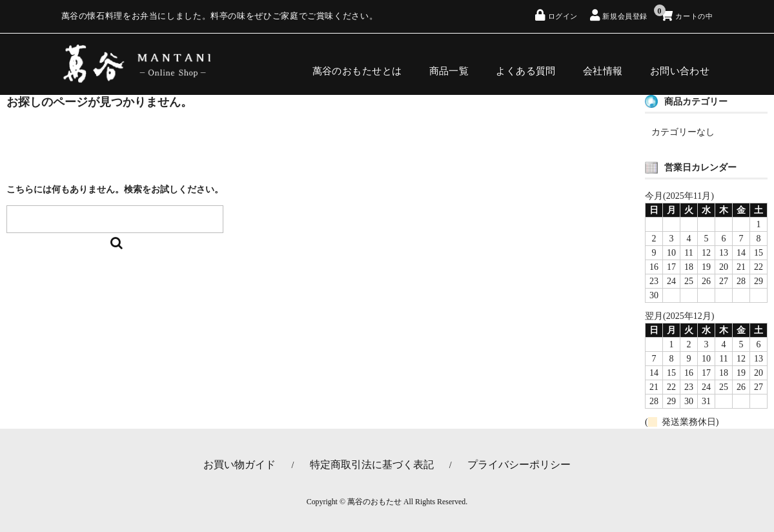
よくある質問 (529, 65)
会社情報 (606, 65)
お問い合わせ (683, 65)
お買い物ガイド (239, 465)
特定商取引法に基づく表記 (372, 465)
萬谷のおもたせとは (360, 65)
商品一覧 (452, 65)
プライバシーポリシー (519, 465)
